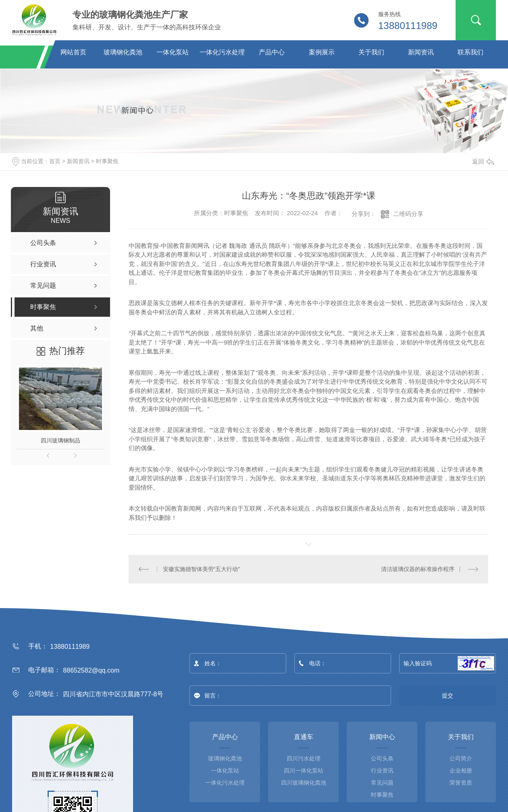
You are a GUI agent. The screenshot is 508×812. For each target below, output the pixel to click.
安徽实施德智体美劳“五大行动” (201, 569)
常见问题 (382, 783)
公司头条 (382, 758)
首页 (55, 161)
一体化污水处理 (222, 52)
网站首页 (73, 52)
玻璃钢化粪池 (123, 52)
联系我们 (471, 52)
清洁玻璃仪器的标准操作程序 (418, 569)
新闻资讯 (421, 52)
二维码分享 (408, 214)
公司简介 (461, 758)
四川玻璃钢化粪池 (304, 783)
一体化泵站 (173, 52)
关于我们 (371, 52)
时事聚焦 (107, 161)
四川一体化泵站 (304, 770)
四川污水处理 (304, 758)
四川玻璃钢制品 (60, 440)
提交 (448, 696)
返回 (483, 161)
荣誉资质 (461, 783)
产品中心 (272, 52)
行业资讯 (382, 770)
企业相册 (461, 770)
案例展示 (322, 52)
